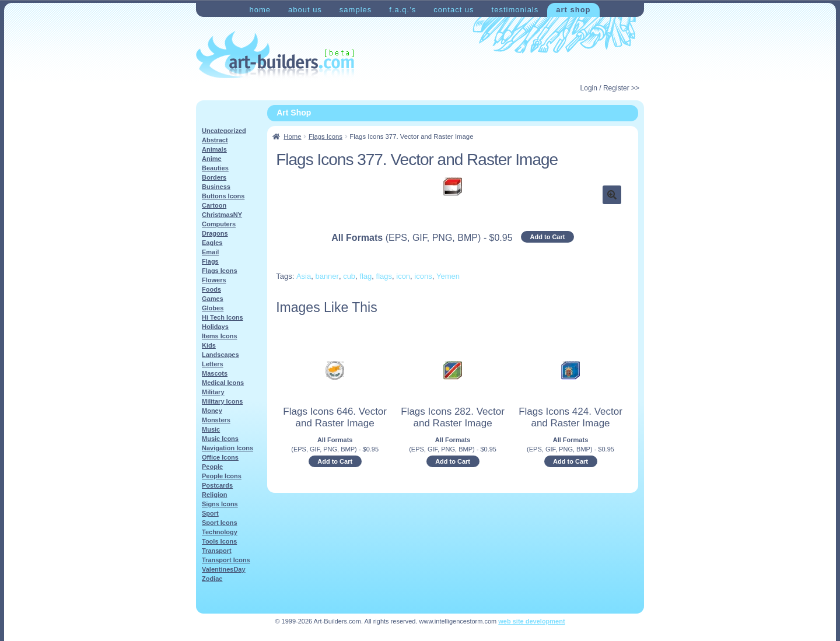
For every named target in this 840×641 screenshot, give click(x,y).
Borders (214, 177)
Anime (212, 159)
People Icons (222, 476)
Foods (211, 289)
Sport (210, 513)
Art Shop (573, 10)
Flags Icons (325, 136)
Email (210, 252)
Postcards (217, 485)
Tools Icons (219, 541)
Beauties (215, 168)
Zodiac (212, 579)
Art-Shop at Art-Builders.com (275, 55)
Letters (213, 364)
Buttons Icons (223, 196)
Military (213, 392)
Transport (217, 551)
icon (403, 276)
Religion (214, 495)
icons (423, 276)
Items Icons (220, 336)
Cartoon (214, 205)
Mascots (215, 373)
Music (211, 429)
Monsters (216, 420)
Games (213, 299)
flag (365, 276)
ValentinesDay (224, 569)
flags (384, 276)
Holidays (215, 327)
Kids (209, 345)
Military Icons (222, 401)
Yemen (448, 276)
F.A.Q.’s (402, 10)
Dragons (215, 233)
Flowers (214, 280)
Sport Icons (220, 523)
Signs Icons (220, 504)
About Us (305, 10)
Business (216, 187)
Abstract (215, 140)
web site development (531, 621)
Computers (219, 224)
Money (212, 411)
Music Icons (220, 439)
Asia (304, 276)
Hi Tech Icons (223, 317)
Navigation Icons (228, 448)
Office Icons (220, 457)
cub (349, 276)
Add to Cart (548, 237)
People (212, 467)
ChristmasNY (222, 215)
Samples (356, 10)
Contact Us (454, 10)
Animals (214, 149)
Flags (210, 261)
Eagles (212, 243)
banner (327, 276)
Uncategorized (224, 131)
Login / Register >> (610, 88)
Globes (213, 308)
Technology (220, 532)
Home (260, 10)
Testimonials (515, 10)
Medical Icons (223, 383)
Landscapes (220, 355)
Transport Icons (226, 560)
